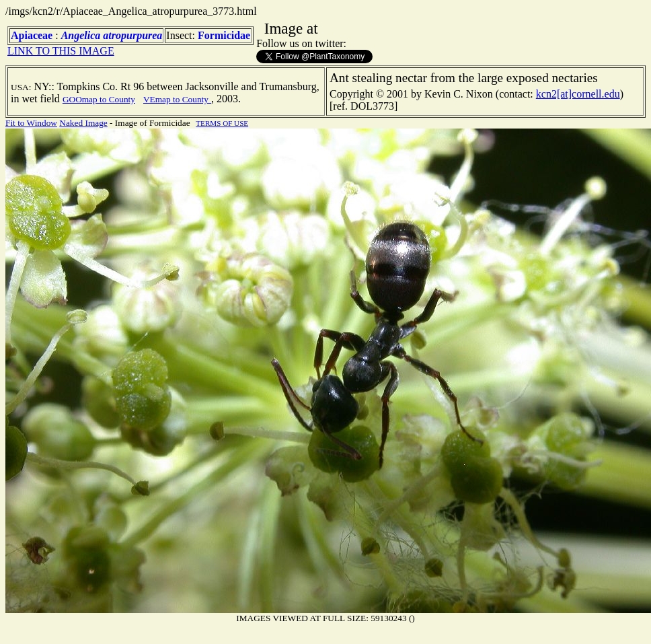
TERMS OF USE (222, 123)
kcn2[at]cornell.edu (578, 94)
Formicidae (224, 35)
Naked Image (83, 123)
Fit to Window (31, 123)
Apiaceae (32, 35)
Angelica (81, 35)
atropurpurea (132, 35)
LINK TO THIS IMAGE (61, 51)
